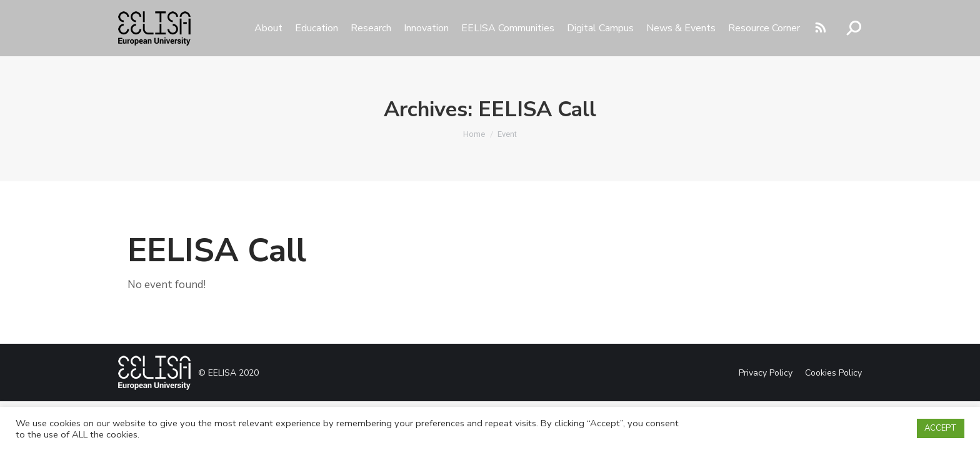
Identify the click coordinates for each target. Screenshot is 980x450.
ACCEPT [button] (941, 428)
